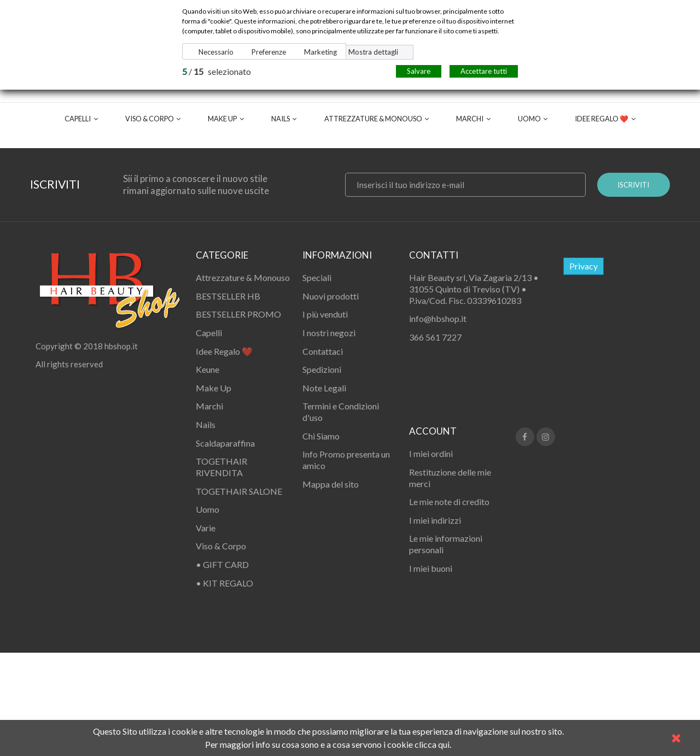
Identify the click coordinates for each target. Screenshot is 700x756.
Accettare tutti (484, 71)
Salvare (419, 71)
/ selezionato (217, 71)
